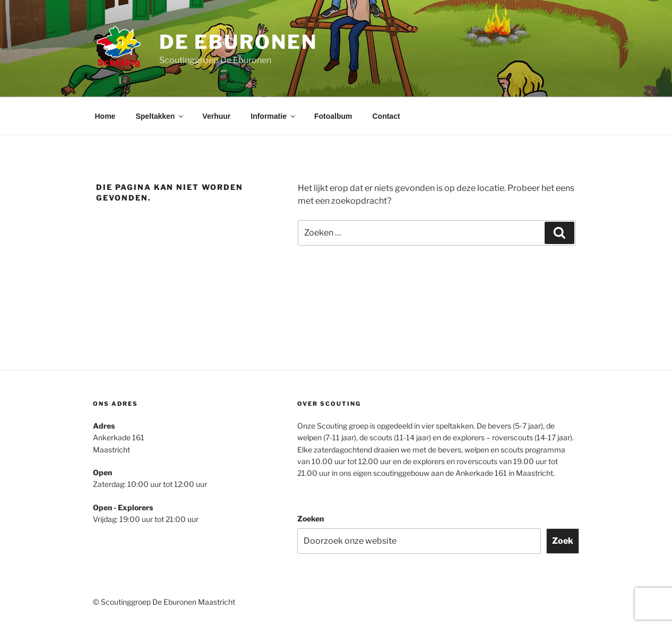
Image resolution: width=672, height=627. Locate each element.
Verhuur (216, 116)
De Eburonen (238, 42)
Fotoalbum (333, 116)
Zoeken (311, 519)
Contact (386, 116)
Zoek (563, 541)
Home (105, 116)
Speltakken (160, 116)
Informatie (274, 116)
